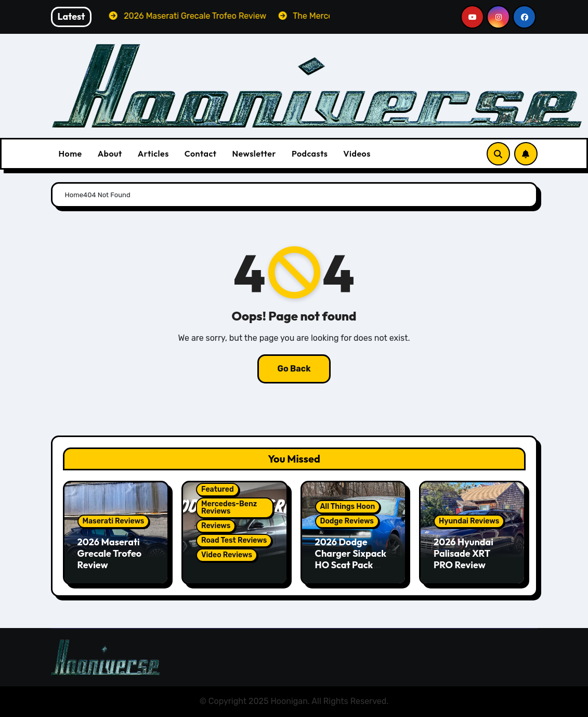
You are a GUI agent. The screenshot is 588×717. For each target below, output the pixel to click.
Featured (218, 489)
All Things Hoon (348, 507)
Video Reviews (227, 555)
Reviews (216, 526)
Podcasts (310, 153)
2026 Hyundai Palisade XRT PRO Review (463, 553)
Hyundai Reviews (469, 521)
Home (70, 153)
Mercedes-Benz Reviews (229, 508)
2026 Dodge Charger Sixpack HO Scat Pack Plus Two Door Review (351, 564)
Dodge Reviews (347, 521)
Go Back (294, 369)
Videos (357, 153)
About (110, 153)
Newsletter (254, 153)
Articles (153, 153)
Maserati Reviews (114, 521)
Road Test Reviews (234, 540)
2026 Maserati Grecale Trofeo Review (110, 553)
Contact (201, 153)
